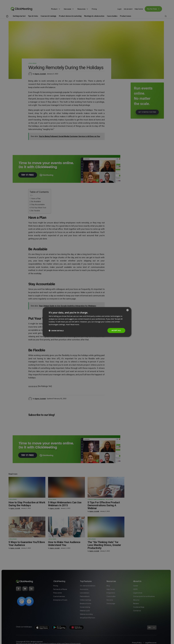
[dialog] (87, 322)
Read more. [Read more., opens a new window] (75, 324)
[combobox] (128, 310)
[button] (56, 331)
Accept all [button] (116, 330)
